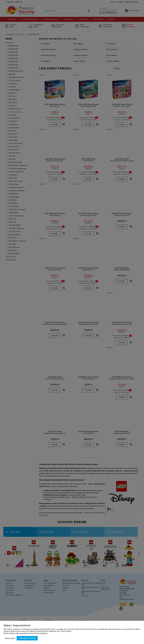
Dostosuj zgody (10, 638)
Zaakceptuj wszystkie (27, 638)
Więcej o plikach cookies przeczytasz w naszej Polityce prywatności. (26, 633)
